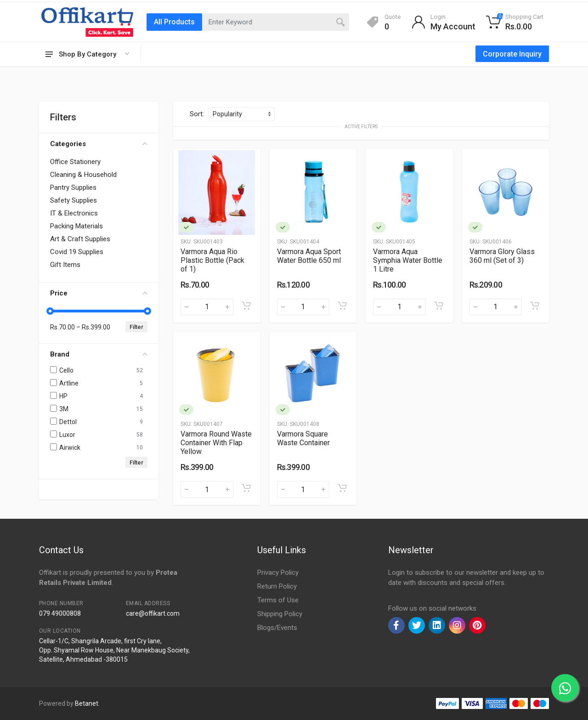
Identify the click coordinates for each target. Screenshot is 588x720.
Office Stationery (75, 162)
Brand (99, 354)
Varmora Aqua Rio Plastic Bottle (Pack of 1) (212, 260)
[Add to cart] (246, 306)
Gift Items (65, 265)
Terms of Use (278, 600)
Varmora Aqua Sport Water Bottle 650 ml (309, 256)
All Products (174, 22)
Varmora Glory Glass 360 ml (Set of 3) (502, 256)
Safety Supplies (73, 200)
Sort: (197, 114)
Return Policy (277, 586)
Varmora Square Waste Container (303, 438)
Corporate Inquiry (512, 54)
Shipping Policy (280, 614)
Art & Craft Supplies (80, 239)
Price (99, 293)
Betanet (87, 703)
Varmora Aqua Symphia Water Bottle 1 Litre (408, 260)
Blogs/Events (277, 628)
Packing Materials (76, 226)
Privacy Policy (278, 573)
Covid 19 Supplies (77, 252)
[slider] (50, 311)
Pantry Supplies (73, 187)
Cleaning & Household (83, 175)
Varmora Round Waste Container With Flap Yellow (216, 443)
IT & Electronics (74, 213)
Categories (99, 144)
